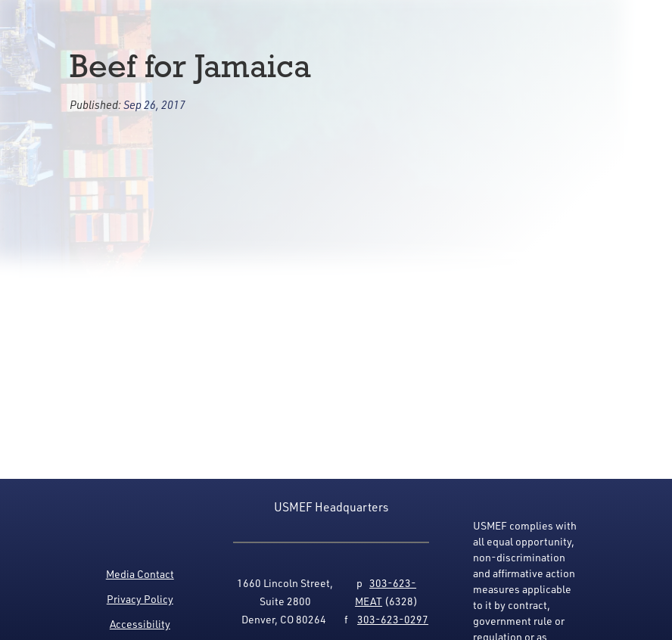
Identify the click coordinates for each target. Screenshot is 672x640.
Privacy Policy (140, 599)
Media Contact (140, 574)
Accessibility (140, 624)
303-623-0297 (393, 619)
